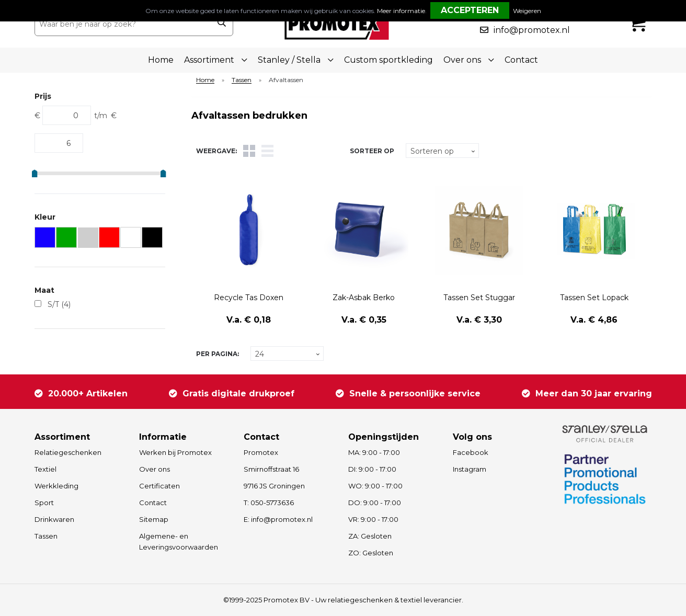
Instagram (470, 469)
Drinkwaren (54, 519)
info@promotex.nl (532, 30)
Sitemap (154, 519)
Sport (44, 503)
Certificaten (159, 486)
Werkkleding (56, 486)
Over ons (155, 469)
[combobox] (123, 24)
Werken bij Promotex (175, 452)
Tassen (242, 80)
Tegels (249, 151)
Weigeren (527, 11)
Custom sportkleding (388, 60)
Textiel (45, 469)
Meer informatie (401, 11)
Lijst (267, 151)
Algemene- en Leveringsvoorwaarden (179, 541)
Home (161, 60)
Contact (521, 60)
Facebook (471, 452)
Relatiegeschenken (68, 452)
